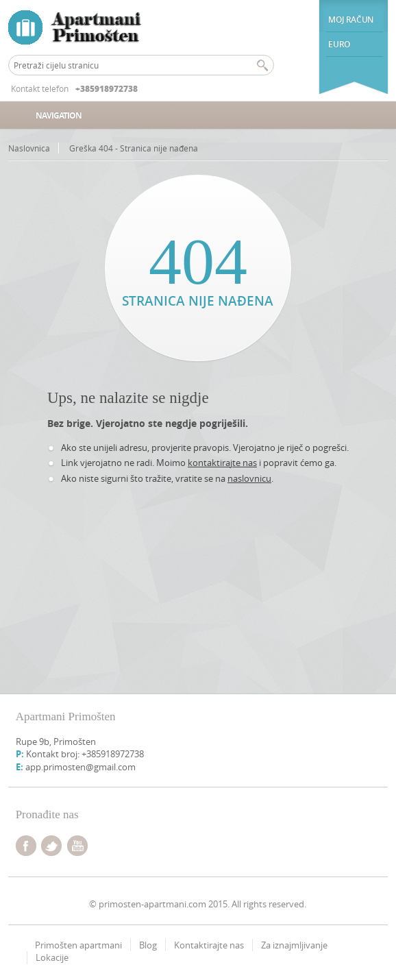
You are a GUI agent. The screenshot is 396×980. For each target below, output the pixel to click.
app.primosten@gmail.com (81, 767)
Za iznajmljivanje (294, 945)
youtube (77, 846)
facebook (26, 846)
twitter (51, 846)
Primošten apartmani (78, 945)
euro (339, 44)
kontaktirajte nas (222, 463)
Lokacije (52, 957)
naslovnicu (249, 478)
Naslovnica (29, 148)
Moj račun (350, 20)
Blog (148, 945)
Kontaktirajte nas (209, 945)
